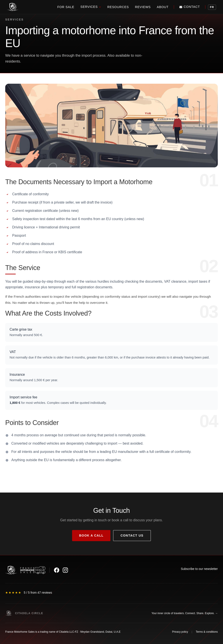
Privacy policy (180, 632)
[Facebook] (57, 570)
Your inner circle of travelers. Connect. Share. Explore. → (185, 613)
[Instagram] (65, 570)
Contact (190, 7)
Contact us (132, 535)
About (163, 7)
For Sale (66, 7)
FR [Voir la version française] (212, 7)
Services (91, 7)
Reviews (143, 7)
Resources (118, 7)
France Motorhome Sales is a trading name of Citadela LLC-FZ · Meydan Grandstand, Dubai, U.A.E (63, 632)
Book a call (91, 535)
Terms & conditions (207, 632)
